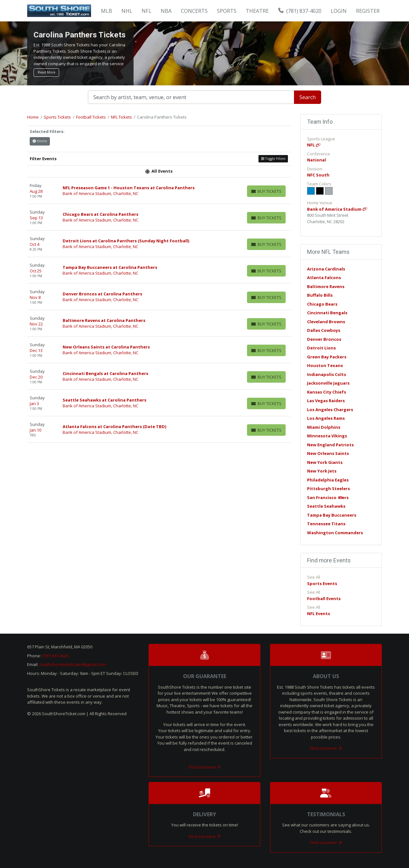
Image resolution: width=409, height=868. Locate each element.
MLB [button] (107, 11)
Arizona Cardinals (326, 269)
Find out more (205, 767)
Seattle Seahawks (326, 506)
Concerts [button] (194, 11)
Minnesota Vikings (327, 436)
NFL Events (319, 614)
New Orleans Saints (328, 453)
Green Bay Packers (327, 357)
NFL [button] (147, 11)
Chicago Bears (322, 304)
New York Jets (322, 471)
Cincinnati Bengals (327, 313)
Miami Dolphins (324, 427)
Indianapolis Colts (327, 374)
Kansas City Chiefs (327, 392)
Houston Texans (325, 365)
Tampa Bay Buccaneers (332, 515)
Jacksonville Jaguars (328, 383)
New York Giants (325, 462)
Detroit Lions (321, 348)
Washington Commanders (335, 533)
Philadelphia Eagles (328, 480)
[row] (159, 191)
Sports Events (322, 583)
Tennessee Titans (326, 524)
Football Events (324, 598)
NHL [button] (127, 11)
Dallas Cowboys (324, 330)
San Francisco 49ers (328, 497)
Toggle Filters (273, 159)
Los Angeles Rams (326, 418)
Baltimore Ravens (326, 286)
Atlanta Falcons (324, 278)
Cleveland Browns (326, 322)
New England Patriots (330, 445)
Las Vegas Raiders (326, 401)
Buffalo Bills (320, 295)
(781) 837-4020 (300, 11)
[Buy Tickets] (266, 191)
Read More (46, 72)
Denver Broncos (324, 339)
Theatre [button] (257, 11)
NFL (314, 145)
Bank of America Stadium (337, 209)
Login (339, 11)
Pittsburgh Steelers (328, 489)
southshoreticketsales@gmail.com (73, 664)
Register (368, 11)
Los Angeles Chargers (330, 410)
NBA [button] (166, 11)
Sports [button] (227, 11)
